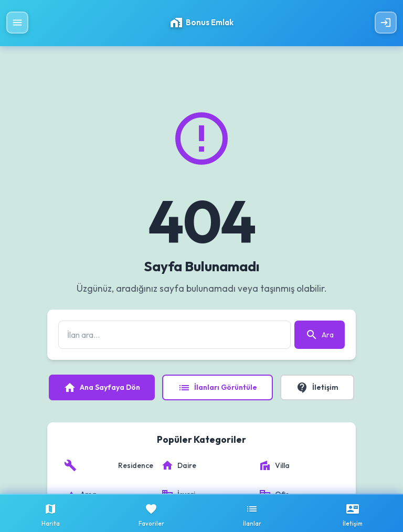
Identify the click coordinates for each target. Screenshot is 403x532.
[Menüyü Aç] (17, 23)
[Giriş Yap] (386, 23)
